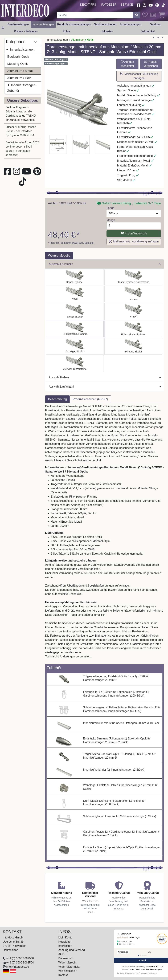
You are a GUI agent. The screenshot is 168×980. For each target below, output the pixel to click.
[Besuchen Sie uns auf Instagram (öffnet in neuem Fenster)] (144, 5)
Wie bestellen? (67, 971)
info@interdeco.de (18, 967)
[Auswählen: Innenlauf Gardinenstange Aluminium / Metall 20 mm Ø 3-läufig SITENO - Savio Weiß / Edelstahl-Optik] (75, 294)
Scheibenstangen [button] (130, 24)
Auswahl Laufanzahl (105, 387)
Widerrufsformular (69, 967)
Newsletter (65, 942)
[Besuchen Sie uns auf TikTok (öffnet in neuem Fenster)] (163, 5)
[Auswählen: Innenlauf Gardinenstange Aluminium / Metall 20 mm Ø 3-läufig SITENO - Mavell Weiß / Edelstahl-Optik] (133, 346)
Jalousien (107, 31)
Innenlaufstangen (20, 49)
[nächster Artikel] (162, 38)
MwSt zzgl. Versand (83, 243)
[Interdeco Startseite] (25, 10)
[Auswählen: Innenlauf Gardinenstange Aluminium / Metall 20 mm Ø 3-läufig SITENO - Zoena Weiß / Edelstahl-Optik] (75, 364)
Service (127, 5)
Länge (110, 208)
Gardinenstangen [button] (18, 24)
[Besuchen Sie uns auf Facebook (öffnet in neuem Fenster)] (138, 5)
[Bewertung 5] (146, 955)
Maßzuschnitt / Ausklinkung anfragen (139, 76)
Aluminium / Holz (19, 78)
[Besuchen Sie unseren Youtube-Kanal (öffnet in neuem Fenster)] (151, 5)
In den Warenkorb (134, 233)
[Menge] (134, 226)
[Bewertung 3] (142, 955)
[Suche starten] (137, 15)
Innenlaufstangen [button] (43, 24)
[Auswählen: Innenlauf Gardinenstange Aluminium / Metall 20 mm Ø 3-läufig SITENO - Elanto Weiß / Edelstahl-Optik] (133, 329)
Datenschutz (66, 958)
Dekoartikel (148, 31)
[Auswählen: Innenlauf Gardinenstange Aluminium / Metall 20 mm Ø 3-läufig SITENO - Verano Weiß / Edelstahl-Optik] (75, 346)
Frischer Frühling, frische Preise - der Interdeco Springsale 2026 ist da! (21, 131)
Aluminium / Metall (20, 71)
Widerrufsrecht (67, 963)
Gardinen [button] (155, 24)
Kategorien (21, 42)
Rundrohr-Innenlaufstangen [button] (74, 24)
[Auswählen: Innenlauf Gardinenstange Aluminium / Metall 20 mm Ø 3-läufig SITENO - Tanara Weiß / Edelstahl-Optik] (75, 312)
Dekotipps (88, 5)
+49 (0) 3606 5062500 (20, 958)
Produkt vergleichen (151, 64)
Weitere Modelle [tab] (59, 256)
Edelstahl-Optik (18, 57)
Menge (111, 220)
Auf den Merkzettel (127, 64)
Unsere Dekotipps (22, 100)
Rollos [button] (66, 31)
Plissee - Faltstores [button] (26, 31)
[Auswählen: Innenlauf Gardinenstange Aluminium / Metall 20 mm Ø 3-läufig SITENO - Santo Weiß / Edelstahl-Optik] (75, 277)
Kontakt (63, 975)
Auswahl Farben (105, 377)
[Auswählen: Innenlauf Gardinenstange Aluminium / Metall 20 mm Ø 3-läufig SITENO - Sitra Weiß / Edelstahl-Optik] (133, 294)
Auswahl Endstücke (105, 264)
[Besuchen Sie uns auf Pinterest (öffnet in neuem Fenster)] (157, 5)
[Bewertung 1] (138, 955)
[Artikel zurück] (154, 38)
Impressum (65, 946)
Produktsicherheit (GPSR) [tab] (90, 399)
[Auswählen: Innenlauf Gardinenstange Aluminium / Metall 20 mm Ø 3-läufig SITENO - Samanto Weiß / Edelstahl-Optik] (75, 329)
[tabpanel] (105, 534)
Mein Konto (65, 938)
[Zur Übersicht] (158, 38)
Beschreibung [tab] (58, 399)
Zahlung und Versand (72, 950)
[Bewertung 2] (140, 955)
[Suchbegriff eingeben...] (95, 15)
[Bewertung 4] (144, 955)
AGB (61, 954)
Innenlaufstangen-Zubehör (22, 87)
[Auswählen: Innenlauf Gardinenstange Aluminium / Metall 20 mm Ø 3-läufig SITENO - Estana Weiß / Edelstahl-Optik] (133, 277)
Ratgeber (109, 5)
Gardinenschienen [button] (105, 24)
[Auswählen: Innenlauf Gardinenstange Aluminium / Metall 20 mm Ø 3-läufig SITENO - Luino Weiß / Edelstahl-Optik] (133, 312)
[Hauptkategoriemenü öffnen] (3, 28)
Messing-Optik (18, 64)
